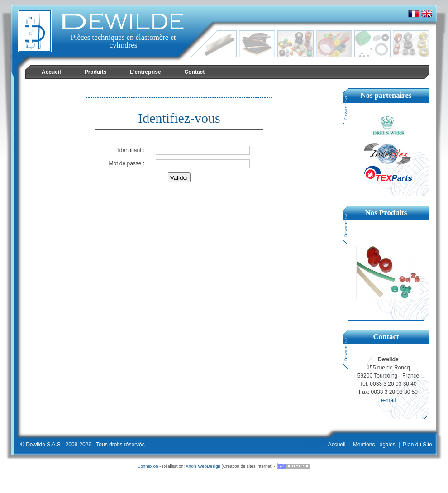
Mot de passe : (126, 163)
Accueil (337, 445)
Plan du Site (417, 445)
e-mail (388, 400)
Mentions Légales (374, 445)
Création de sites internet (247, 466)
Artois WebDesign (203, 466)
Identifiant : (131, 150)
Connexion (148, 466)
